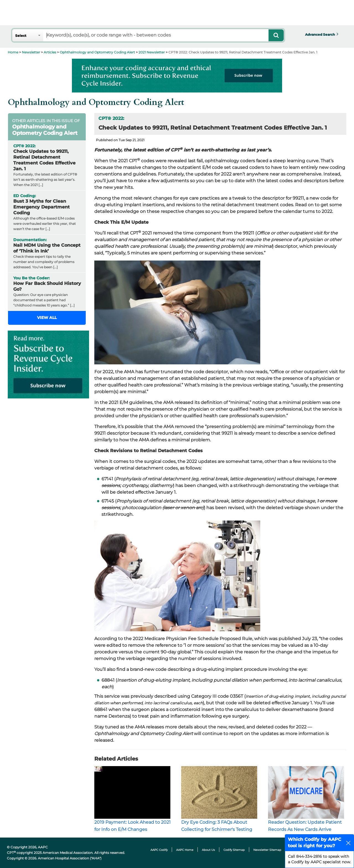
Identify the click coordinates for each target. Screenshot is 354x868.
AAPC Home (185, 850)
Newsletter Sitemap (267, 850)
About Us (208, 850)
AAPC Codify (159, 850)
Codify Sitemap (234, 850)
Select (21, 36)
